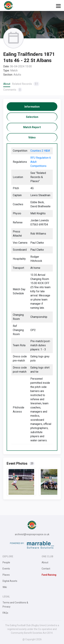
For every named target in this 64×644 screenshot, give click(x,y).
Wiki (5, 587)
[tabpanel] (32, 297)
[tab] (32, 107)
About (7, 84)
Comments (13, 90)
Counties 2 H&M (40, 151)
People (6, 562)
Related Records (26, 84)
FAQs (5, 613)
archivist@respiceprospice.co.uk (32, 534)
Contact (46, 569)
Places (6, 575)
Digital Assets (10, 581)
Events (6, 569)
